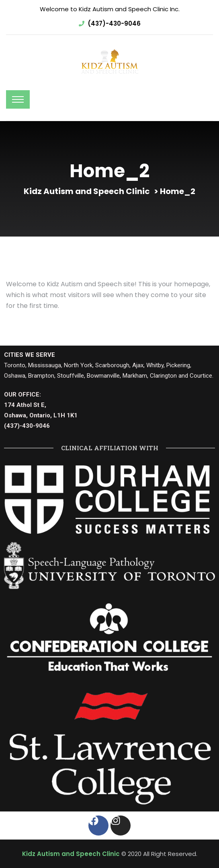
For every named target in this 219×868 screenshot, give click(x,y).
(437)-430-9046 (114, 23)
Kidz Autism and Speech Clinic (71, 854)
